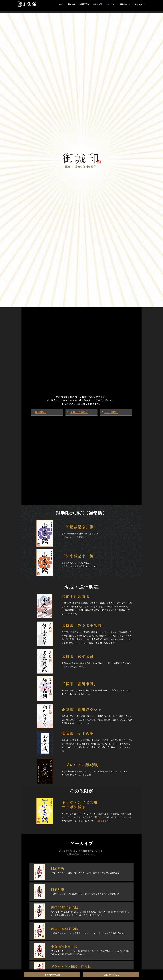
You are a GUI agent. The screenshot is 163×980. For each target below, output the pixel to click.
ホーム (62, 4)
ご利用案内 (124, 4)
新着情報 (71, 4)
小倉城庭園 (97, 4)
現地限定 (40, 412)
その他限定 (111, 412)
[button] (47, 412)
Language (139, 4)
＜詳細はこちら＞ (104, 821)
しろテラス (110, 4)
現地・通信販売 (79, 412)
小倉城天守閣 (84, 4)
